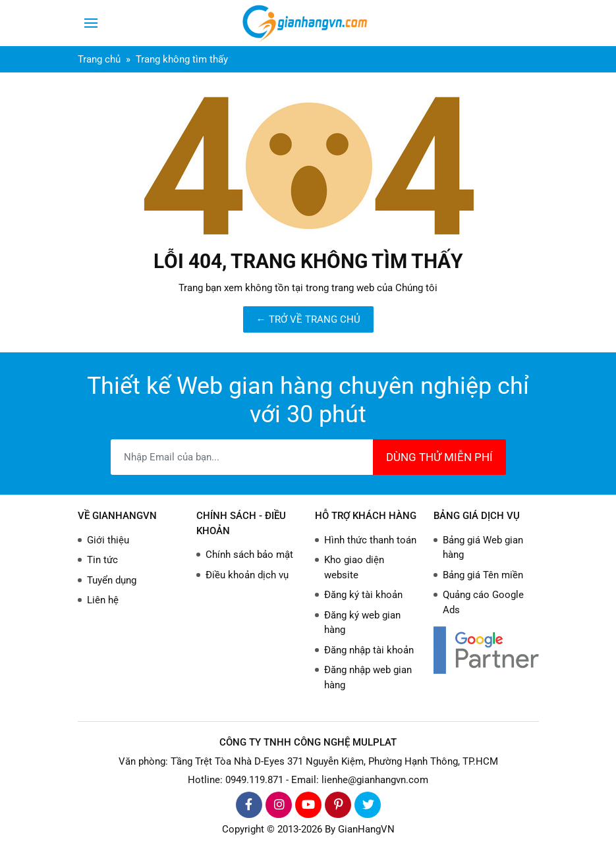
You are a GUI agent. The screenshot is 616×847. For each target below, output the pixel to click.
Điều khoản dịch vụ (247, 575)
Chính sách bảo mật (249, 555)
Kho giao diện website (354, 567)
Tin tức (102, 560)
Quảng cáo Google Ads (483, 602)
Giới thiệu (108, 540)
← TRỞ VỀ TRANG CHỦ (308, 319)
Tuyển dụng (112, 580)
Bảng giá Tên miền (483, 575)
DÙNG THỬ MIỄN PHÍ (439, 457)
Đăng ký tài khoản (363, 595)
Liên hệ (103, 600)
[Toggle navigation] (91, 23)
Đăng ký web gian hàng (362, 623)
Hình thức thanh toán (370, 540)
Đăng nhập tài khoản (369, 650)
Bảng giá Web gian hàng (483, 548)
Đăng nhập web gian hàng (368, 677)
